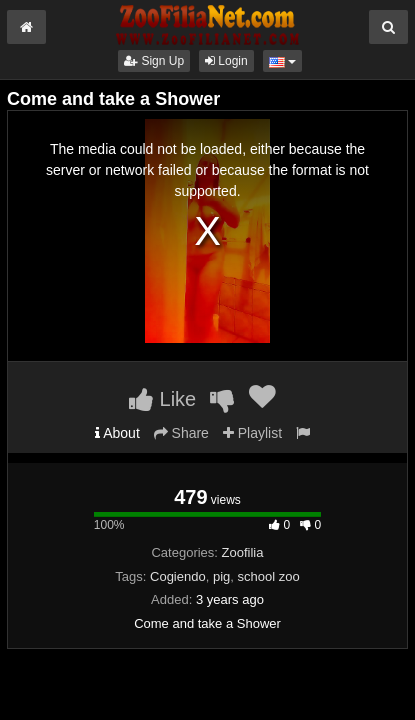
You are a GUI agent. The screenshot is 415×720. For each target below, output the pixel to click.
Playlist (252, 433)
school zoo (269, 576)
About (117, 433)
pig (221, 576)
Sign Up (154, 61)
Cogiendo (178, 576)
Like (162, 399)
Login (226, 61)
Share (181, 433)
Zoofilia (243, 552)
